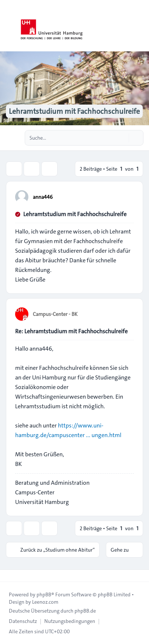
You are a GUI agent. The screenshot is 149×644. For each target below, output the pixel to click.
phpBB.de (85, 611)
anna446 (43, 197)
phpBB (44, 594)
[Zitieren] (128, 197)
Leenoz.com (45, 602)
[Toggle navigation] (140, 26)
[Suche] (122, 138)
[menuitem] (23, 621)
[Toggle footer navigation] (9, 576)
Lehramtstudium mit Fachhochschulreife (75, 214)
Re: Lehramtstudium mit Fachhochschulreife (71, 331)
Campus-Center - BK (55, 314)
